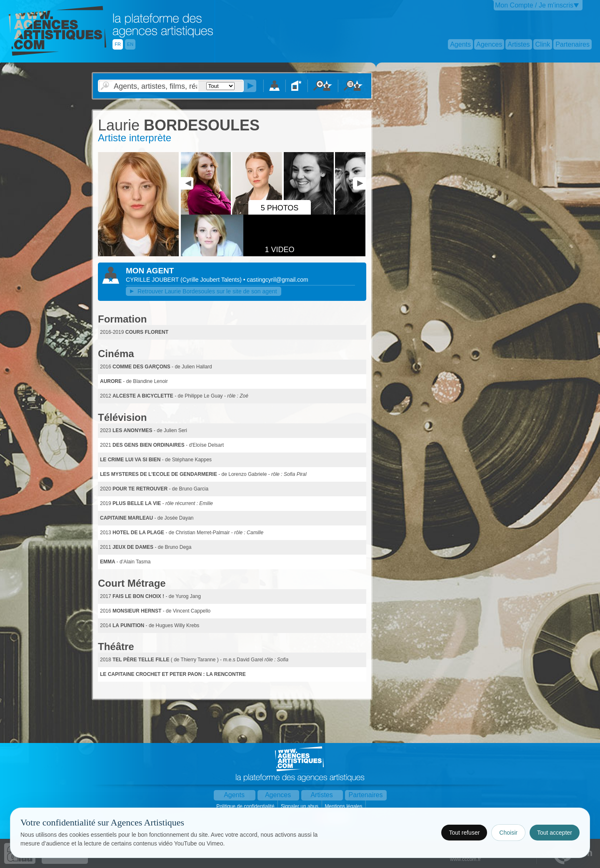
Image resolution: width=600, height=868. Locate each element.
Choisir (508, 833)
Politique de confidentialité (246, 806)
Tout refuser (464, 833)
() (212, 280)
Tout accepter (555, 833)
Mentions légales (344, 806)
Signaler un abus (300, 806)
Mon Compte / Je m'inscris (534, 5)
